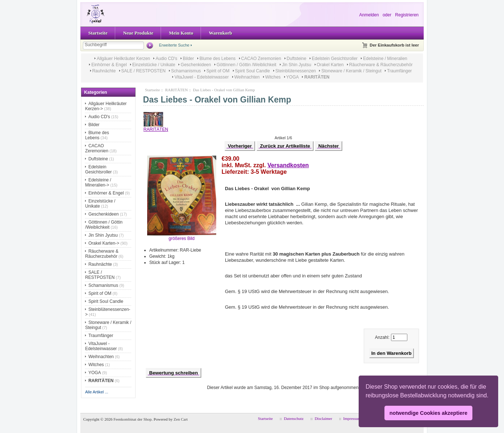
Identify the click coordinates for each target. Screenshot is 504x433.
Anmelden (369, 15)
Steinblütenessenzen (296, 71)
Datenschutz (294, 418)
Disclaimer (323, 418)
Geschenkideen (196, 65)
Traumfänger (399, 71)
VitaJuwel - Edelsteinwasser (201, 77)
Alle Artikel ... (97, 392)
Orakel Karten (330, 65)
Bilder (188, 59)
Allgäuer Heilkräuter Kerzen (123, 59)
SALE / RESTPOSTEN (144, 71)
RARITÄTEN (176, 90)
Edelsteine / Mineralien (385, 59)
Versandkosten (288, 165)
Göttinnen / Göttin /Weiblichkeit (247, 65)
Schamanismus (186, 71)
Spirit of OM (218, 71)
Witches (273, 77)
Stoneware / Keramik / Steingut (351, 71)
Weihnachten (247, 77)
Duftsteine (297, 59)
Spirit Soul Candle (253, 71)
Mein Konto (181, 33)
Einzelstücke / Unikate (154, 65)
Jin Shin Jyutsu (297, 65)
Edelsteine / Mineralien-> (98, 183)
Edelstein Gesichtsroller (335, 59)
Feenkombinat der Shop (132, 419)
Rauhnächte (104, 71)
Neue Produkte (138, 33)
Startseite (98, 33)
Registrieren (407, 15)
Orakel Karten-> (104, 243)
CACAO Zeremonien (261, 59)
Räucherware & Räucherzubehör (381, 65)
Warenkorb (221, 33)
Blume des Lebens (217, 59)
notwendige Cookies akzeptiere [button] (428, 413)
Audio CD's (166, 59)
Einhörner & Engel (109, 65)
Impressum (352, 418)
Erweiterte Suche (174, 45)
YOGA (293, 77)
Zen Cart (181, 419)
